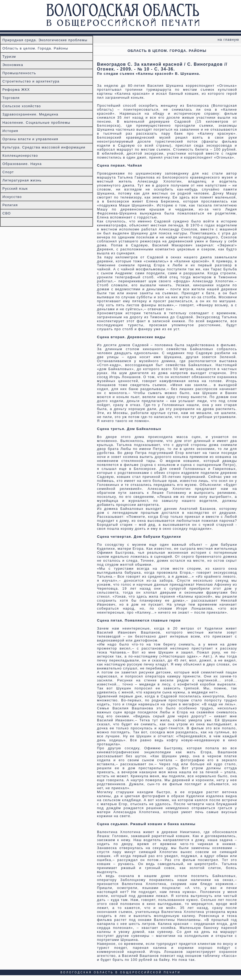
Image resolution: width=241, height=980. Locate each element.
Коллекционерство (20, 156)
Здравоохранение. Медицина (30, 114)
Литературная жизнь (22, 180)
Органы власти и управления (30, 139)
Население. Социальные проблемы (36, 123)
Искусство (12, 197)
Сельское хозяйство (22, 106)
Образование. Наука (22, 164)
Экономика (13, 65)
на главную (228, 40)
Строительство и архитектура (31, 81)
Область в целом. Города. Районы (35, 48)
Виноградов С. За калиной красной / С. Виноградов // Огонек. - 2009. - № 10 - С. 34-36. (162, 67)
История (10, 131)
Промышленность (19, 73)
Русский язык (15, 189)
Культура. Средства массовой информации (44, 147)
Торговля (11, 98)
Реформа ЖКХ (16, 90)
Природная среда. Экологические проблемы (45, 40)
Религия (10, 205)
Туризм (9, 57)
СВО (7, 213)
